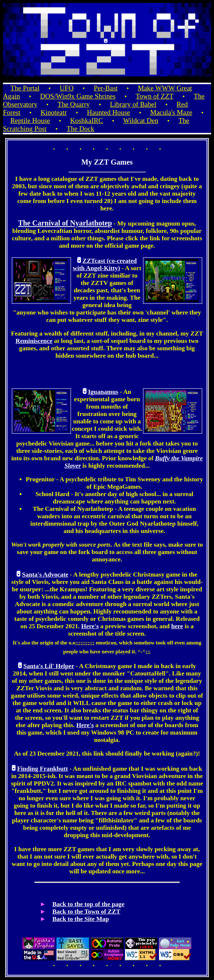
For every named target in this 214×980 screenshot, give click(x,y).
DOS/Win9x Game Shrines (78, 96)
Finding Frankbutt (42, 769)
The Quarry (74, 104)
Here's (90, 626)
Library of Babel (133, 104)
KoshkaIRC (87, 121)
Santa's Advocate (45, 575)
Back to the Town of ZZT (86, 912)
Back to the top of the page (89, 904)
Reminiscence (34, 341)
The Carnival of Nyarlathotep (65, 223)
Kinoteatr (54, 112)
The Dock (80, 129)
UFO (67, 88)
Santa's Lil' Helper (49, 666)
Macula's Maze (171, 112)
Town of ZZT (154, 96)
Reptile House (30, 121)
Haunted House (108, 112)
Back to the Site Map (81, 919)
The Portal (25, 88)
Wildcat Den (141, 121)
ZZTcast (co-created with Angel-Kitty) (105, 264)
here (177, 626)
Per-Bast (106, 88)
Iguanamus (103, 392)
